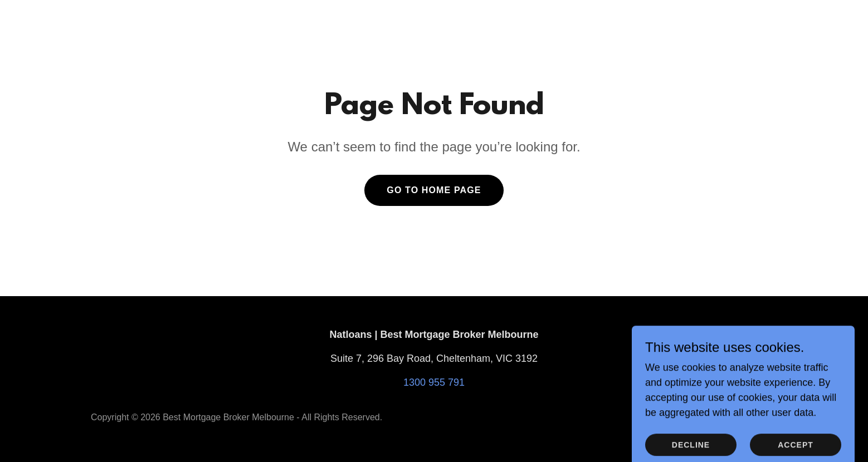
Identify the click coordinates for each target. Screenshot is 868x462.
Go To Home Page (434, 190)
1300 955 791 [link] (434, 382)
